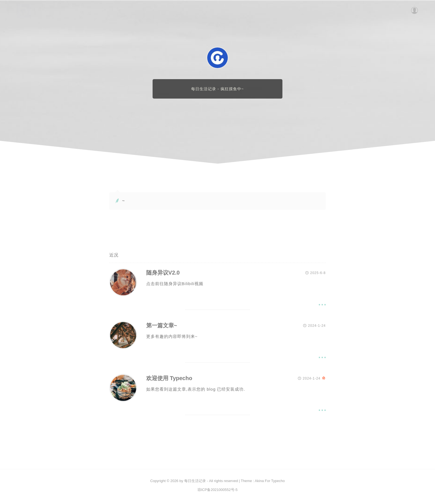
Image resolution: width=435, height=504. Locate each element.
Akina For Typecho (270, 481)
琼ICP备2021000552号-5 (218, 490)
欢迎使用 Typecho (169, 379)
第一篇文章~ (162, 326)
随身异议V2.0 (163, 274)
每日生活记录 (195, 481)
